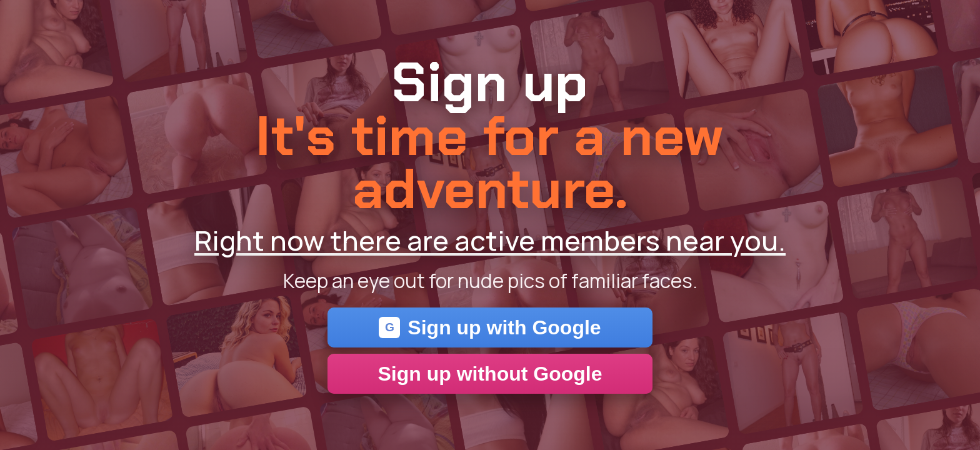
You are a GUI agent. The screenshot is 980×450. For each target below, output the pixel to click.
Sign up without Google (490, 374)
